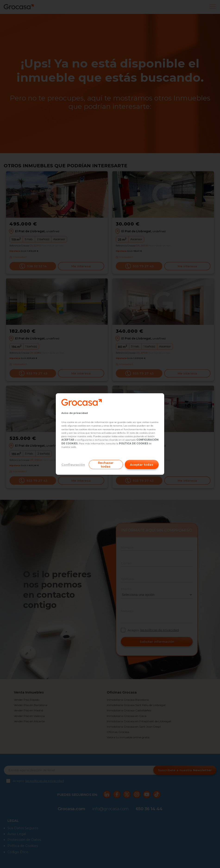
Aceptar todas (142, 465)
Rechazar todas (106, 465)
